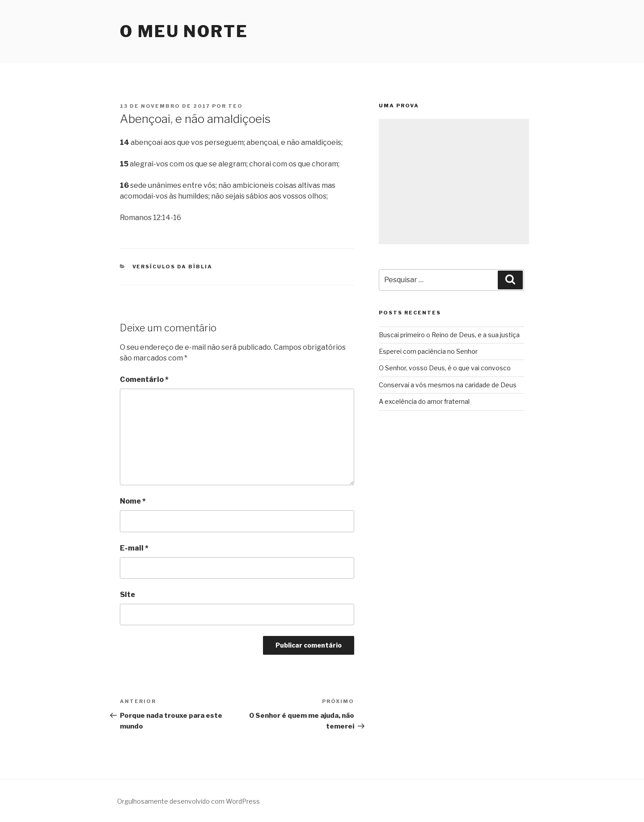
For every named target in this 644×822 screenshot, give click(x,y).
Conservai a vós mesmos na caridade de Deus (448, 385)
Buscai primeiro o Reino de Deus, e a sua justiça (449, 335)
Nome (133, 501)
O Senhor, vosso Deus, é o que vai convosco (445, 368)
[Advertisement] (454, 182)
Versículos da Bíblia (173, 267)
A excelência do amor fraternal (424, 401)
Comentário (144, 379)
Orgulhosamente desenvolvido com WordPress (189, 801)
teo (235, 106)
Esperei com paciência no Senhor (428, 351)
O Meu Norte (184, 31)
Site (127, 595)
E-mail (134, 548)
